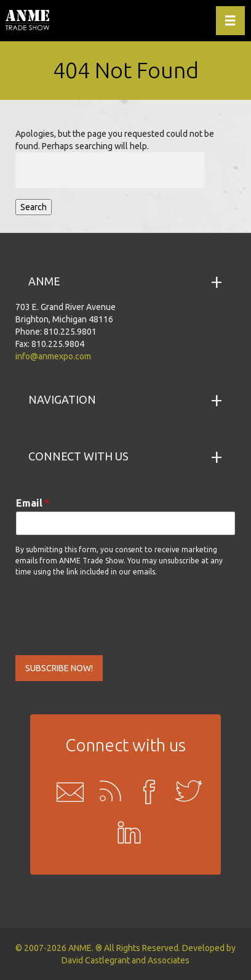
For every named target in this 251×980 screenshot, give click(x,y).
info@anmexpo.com (53, 356)
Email (33, 503)
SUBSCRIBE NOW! (59, 668)
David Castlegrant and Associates (125, 960)
